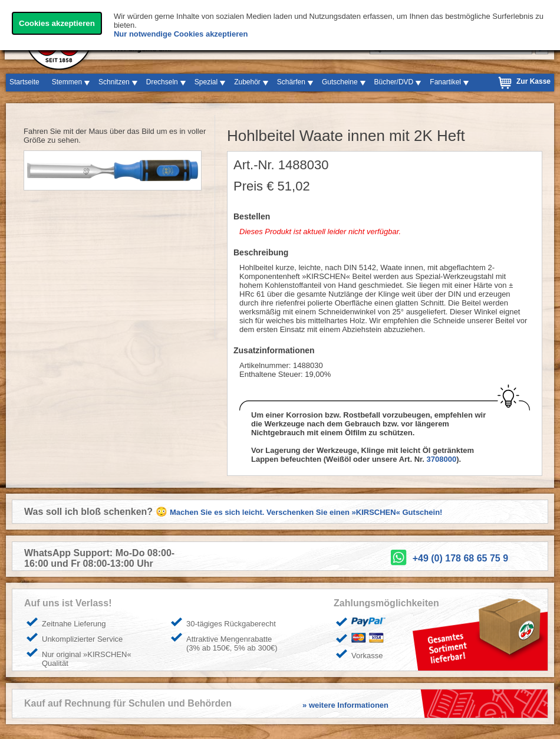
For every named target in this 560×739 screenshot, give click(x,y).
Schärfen (291, 82)
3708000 (442, 459)
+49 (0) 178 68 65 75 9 (460, 558)
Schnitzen (114, 82)
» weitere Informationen (345, 705)
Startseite (24, 82)
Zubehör (247, 82)
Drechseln (162, 82)
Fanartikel (445, 82)
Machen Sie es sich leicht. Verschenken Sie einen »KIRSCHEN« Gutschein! (306, 512)
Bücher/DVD (394, 82)
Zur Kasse (533, 81)
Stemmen (67, 82)
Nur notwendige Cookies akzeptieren (181, 34)
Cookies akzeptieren (57, 23)
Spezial (206, 82)
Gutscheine (340, 82)
